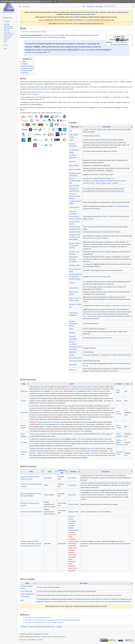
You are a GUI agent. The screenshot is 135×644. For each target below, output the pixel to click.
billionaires (40, 92)
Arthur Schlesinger (54, 422)
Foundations (40, 449)
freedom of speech (53, 17)
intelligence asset (88, 444)
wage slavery (48, 601)
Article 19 (72, 161)
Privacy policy (23, 640)
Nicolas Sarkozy (113, 371)
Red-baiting (33, 424)
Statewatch (73, 352)
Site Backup (7, 38)
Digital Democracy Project (72, 561)
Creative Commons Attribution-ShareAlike (43, 637)
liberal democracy (66, 389)
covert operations (83, 82)
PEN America (73, 544)
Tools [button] (6, 45)
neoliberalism (81, 44)
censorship (53, 591)
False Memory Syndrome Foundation (74, 259)
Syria (60, 113)
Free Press (72, 532)
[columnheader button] (107, 127)
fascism (83, 422)
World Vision (73, 365)
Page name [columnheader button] (75, 127)
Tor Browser (79, 20)
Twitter (98, 183)
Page (20, 6)
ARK (71, 131)
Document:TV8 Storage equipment (31, 512)
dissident (110, 181)
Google (34, 94)
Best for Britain (74, 165)
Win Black (72, 550)
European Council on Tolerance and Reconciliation (75, 237)
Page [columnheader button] (24, 384)
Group (113, 40)
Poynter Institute (74, 530)
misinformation (95, 209)
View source (90, 6)
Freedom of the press (99, 391)
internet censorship (111, 17)
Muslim (45, 403)
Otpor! (71, 329)
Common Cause (74, 541)
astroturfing (109, 312)
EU (101, 165)
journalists (46, 393)
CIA (70, 82)
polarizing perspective (97, 316)
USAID (110, 338)
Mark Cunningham (121, 42)
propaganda (39, 84)
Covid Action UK (74, 207)
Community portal (9, 34)
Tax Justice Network (76, 358)
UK (93, 485)
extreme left (89, 314)
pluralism (77, 389)
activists (118, 312)
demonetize (95, 181)
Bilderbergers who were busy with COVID (82, 14)
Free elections (105, 389)
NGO (84, 242)
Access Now (72, 535)
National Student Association (58, 431)
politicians (91, 312)
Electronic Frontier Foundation (72, 519)
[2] (49, 52)
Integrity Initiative (100, 294)
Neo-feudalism (114, 601)
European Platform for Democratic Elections (75, 245)
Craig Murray (73, 485)
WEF (22, 600)
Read (84, 6)
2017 (37, 97)
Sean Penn (24, 442)
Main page (7, 24)
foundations (48, 92)
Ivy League (62, 424)
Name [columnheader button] (28, 583)
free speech (43, 591)
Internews (72, 283)
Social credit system (76, 601)
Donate (6, 40)
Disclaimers (40, 640)
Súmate (72, 355)
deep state (106, 247)
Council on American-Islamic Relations (75, 196)
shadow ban (103, 181)
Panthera (72, 333)
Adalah (71, 140)
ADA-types (39, 422)
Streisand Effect (75, 17)
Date (128, 384)
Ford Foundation (117, 92)
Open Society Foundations (100, 92)
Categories (24, 627)
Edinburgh (114, 483)
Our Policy (7, 30)
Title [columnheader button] (31, 472)
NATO (56, 102)
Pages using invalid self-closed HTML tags (41, 627)
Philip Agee (24, 391)
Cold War (43, 424)
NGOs (37, 47)
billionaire (107, 314)
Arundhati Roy (30, 52)
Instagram (104, 183)
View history (99, 6)
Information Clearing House (71, 620)
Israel (92, 238)
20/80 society (127, 601)
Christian (86, 364)
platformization (63, 601)
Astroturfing (24, 413)
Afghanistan (114, 485)
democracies (91, 449)
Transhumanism (90, 601)
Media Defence (74, 288)
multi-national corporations (85, 387)
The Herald (98, 483)
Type (50, 472)
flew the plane (95, 12)
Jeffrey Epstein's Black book (116, 12)
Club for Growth (74, 186)
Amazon (92, 183)
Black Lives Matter (75, 169)
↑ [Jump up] (25, 618)
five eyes (62, 439)
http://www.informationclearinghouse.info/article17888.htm (43, 620)
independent (89, 264)
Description (107, 127)
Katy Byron (72, 566)
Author (119, 384)
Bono (45, 444)
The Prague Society (75, 361)
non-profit (55, 35)
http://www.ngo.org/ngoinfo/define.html (37, 618)
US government (126, 355)
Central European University (57, 455)
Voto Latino (72, 570)
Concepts (59, 627)
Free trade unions (57, 391)
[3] (44, 99)
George (36, 458)
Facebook (28, 94)
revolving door (93, 87)
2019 (98, 292)
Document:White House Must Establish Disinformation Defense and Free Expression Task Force (31, 544)
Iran (89, 334)
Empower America (75, 232)
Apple (109, 183)
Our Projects (7, 32)
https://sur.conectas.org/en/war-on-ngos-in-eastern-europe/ (44, 622)
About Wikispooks (9, 28)
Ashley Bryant (73, 548)
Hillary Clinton (96, 277)
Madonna (62, 444)
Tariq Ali (23, 401)
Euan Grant (72, 495)
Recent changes (8, 26)
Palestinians (105, 140)
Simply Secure (73, 568)
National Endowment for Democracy (39, 89)
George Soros (98, 97)
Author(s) (73, 472)
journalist (94, 453)
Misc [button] (6, 49)
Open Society (77, 455)
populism (91, 219)
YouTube (123, 181)
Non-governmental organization (38, 32)
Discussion (26, 6)
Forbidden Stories (75, 265)
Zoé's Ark (72, 370)
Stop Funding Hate (26, 591)
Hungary (23, 97)
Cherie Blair (107, 277)
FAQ (5, 42)
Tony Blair (97, 238)
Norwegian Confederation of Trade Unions (117, 306)
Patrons (63, 24)
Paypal (114, 183)
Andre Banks (72, 546)
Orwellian (112, 544)
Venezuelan (87, 355)
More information (47, 2)
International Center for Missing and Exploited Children (75, 277)
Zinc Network (73, 478)
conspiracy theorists (122, 206)
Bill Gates (105, 441)
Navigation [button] (7, 21)
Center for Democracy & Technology (73, 555)
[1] (32, 37)
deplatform (87, 181)
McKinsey (104, 217)
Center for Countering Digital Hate (75, 181)
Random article (8, 36)
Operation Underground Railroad (73, 324)
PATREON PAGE (7, 18)
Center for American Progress (72, 526)
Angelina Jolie (38, 444)
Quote (72, 384)
